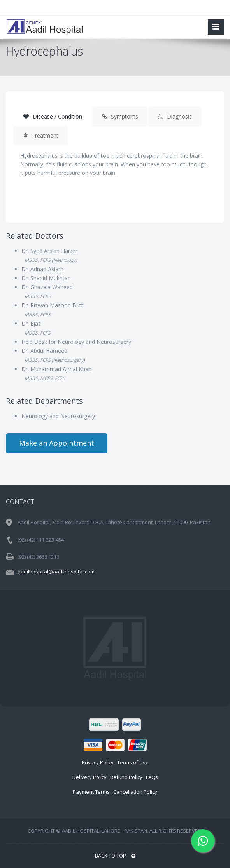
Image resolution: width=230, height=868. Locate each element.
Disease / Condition (53, 116)
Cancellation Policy (135, 792)
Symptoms (120, 116)
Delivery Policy (90, 777)
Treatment (41, 135)
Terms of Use (133, 762)
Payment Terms (91, 792)
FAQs (152, 777)
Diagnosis (175, 116)
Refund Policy (126, 777)
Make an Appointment (57, 443)
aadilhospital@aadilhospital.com (56, 572)
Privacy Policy (98, 762)
